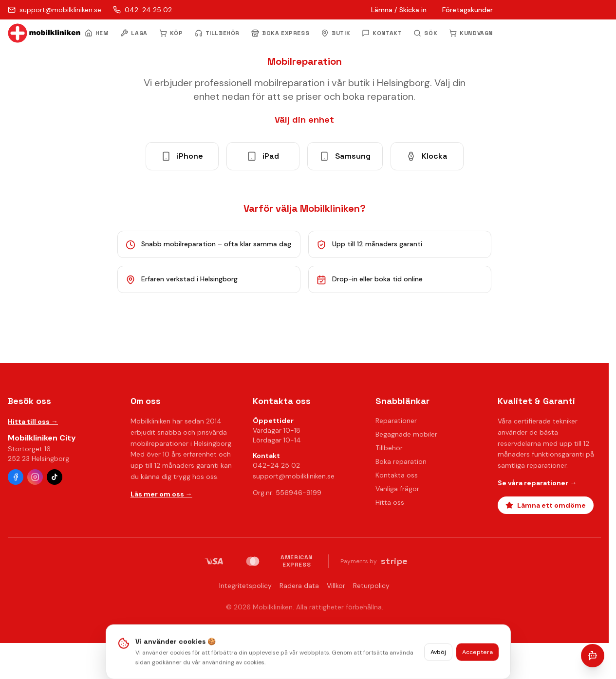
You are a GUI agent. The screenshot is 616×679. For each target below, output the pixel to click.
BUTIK (336, 33)
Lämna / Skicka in (399, 10)
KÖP (171, 33)
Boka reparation (401, 461)
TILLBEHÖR (217, 33)
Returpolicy (371, 586)
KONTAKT (382, 33)
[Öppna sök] (425, 33)
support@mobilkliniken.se (294, 476)
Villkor (336, 586)
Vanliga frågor (397, 489)
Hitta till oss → (33, 422)
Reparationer (396, 421)
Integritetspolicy (245, 586)
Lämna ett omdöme (546, 505)
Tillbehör (389, 448)
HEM (97, 33)
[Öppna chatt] (593, 656)
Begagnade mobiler (406, 434)
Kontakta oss (397, 475)
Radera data (299, 586)
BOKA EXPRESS (280, 33)
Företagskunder (467, 10)
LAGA (134, 33)
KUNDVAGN (471, 33)
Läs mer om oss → (161, 494)
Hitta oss (390, 502)
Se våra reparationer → (537, 483)
